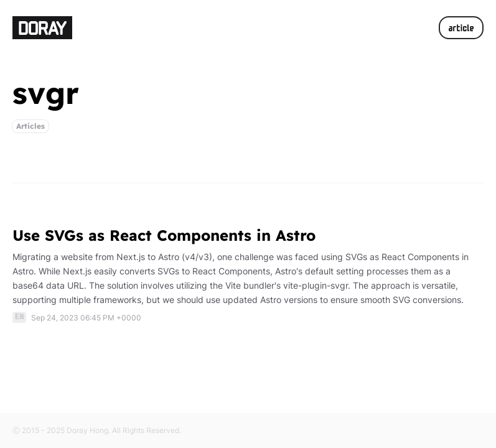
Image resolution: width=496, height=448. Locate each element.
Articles (30, 126)
